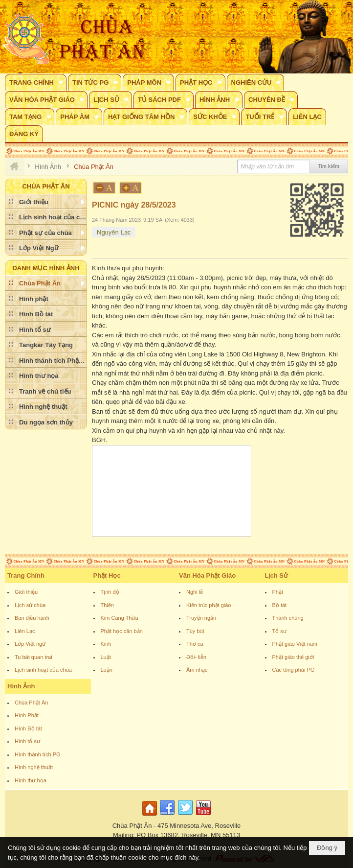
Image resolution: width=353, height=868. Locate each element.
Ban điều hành (32, 618)
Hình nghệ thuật (34, 767)
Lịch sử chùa (30, 605)
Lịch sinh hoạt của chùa (43, 670)
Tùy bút (195, 631)
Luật (106, 657)
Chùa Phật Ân (31, 703)
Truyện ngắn (201, 618)
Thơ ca (195, 644)
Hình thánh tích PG (38, 754)
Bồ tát (280, 605)
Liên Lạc (25, 631)
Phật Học (107, 575)
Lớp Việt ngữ (30, 644)
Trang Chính (26, 575)
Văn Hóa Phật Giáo (207, 575)
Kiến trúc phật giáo (209, 605)
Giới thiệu (26, 592)
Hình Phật (27, 715)
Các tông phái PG (294, 670)
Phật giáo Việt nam (295, 644)
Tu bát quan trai (33, 657)
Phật (278, 592)
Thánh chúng (288, 618)
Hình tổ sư (27, 741)
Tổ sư (279, 631)
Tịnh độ (110, 592)
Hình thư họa (31, 780)
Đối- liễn (196, 657)
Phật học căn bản (122, 631)
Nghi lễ (195, 592)
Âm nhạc (197, 670)
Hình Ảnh (21, 686)
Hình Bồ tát (28, 728)
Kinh (106, 644)
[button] (36, 82)
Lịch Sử (276, 575)
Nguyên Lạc (114, 232)
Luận (107, 670)
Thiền (107, 605)
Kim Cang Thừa (120, 618)
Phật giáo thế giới (293, 657)
